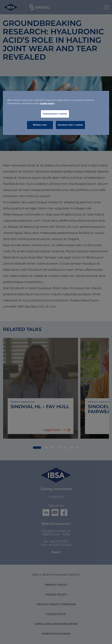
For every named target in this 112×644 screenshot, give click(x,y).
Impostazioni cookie (55, 114)
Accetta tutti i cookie (70, 125)
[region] (56, 113)
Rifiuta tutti (40, 125)
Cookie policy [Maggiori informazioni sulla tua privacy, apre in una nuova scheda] (47, 103)
